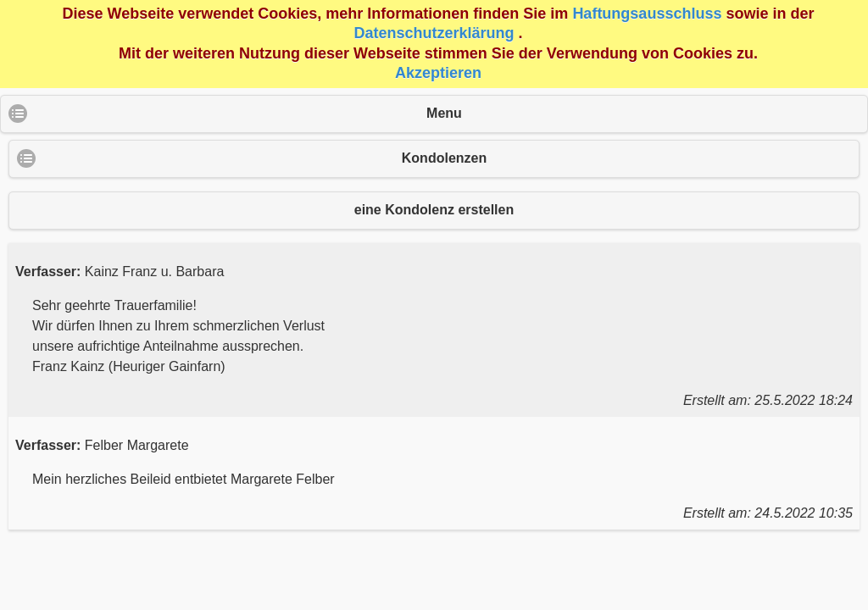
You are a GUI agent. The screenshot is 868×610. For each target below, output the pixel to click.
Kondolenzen (444, 158)
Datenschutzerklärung (434, 33)
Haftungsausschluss (647, 14)
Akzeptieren (438, 73)
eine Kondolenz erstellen (434, 210)
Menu (444, 113)
